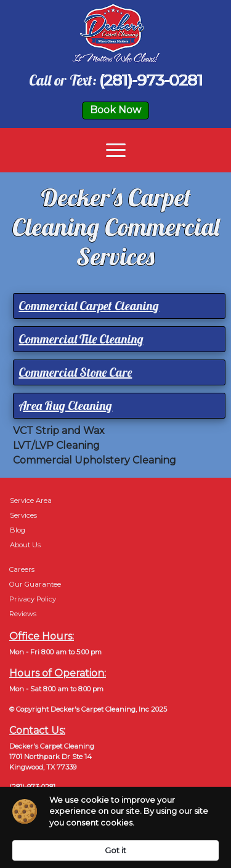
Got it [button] (115, 850)
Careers (22, 569)
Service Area (31, 500)
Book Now (115, 110)
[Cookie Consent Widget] (115, 827)
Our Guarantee (35, 584)
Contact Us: (37, 730)
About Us (25, 545)
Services (23, 515)
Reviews (23, 614)
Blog (18, 530)
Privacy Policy (33, 599)
